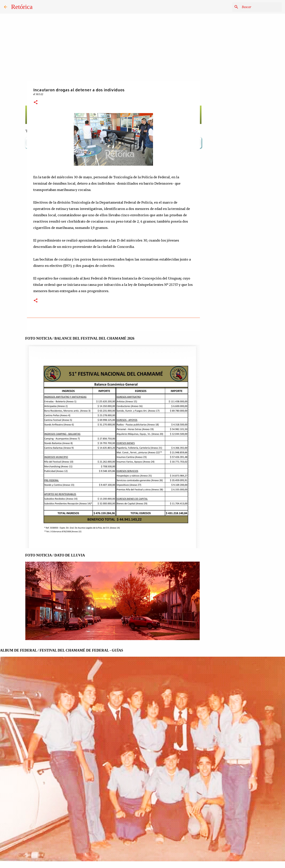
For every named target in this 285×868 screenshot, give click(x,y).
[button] (36, 102)
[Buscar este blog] (261, 7)
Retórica (22, 7)
